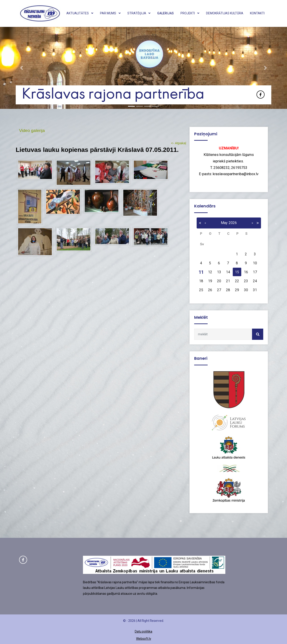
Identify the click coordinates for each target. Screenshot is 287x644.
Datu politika (143, 631)
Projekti (190, 13)
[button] (22, 68)
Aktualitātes (80, 13)
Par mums (110, 13)
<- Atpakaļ (179, 143)
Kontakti (257, 13)
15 (237, 272)
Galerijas (165, 13)
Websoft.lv (144, 639)
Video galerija (32, 130)
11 (201, 272)
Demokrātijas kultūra (225, 13)
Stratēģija (139, 13)
